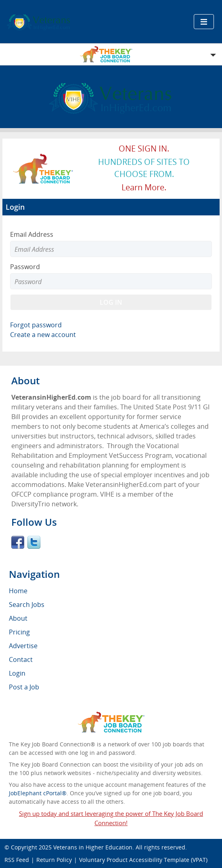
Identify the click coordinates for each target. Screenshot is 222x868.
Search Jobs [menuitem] (27, 605)
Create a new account (43, 335)
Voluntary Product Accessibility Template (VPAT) (143, 860)
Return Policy (54, 860)
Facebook (18, 542)
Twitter (34, 542)
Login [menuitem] (17, 673)
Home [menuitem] (18, 591)
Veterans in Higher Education (93, 847)
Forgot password (36, 325)
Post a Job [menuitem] (24, 687)
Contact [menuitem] (21, 659)
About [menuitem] (18, 618)
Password (25, 267)
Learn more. (144, 187)
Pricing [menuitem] (19, 632)
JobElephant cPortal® (38, 793)
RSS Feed (17, 860)
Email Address (32, 234)
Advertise (23, 646)
